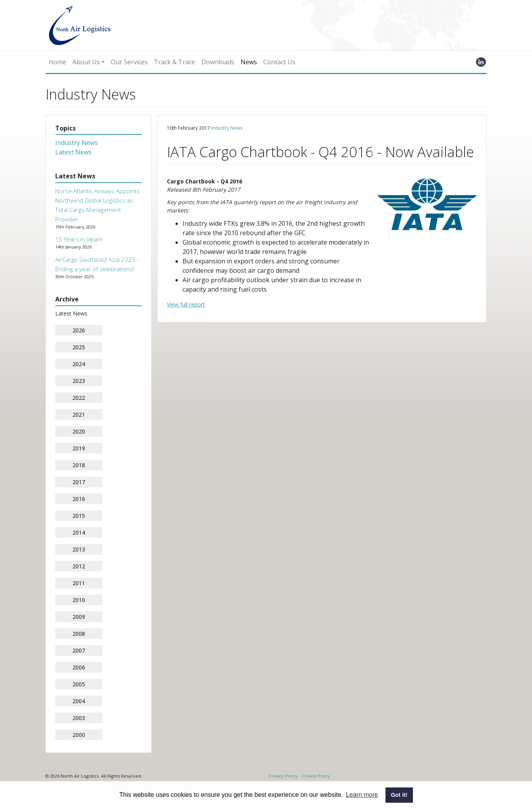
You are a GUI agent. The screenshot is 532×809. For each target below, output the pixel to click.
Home (57, 62)
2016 (79, 499)
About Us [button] (86, 62)
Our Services (129, 62)
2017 (79, 482)
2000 (79, 735)
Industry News (77, 143)
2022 (79, 398)
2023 (79, 381)
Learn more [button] (362, 795)
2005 (79, 684)
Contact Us (279, 62)
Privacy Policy (283, 776)
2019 (79, 448)
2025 (79, 347)
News (249, 62)
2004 (79, 701)
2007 (79, 650)
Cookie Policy (316, 776)
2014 (79, 532)
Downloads (218, 62)
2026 (79, 330)
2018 (79, 465)
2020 (79, 431)
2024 (79, 364)
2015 (79, 516)
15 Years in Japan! (79, 239)
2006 (79, 667)
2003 (79, 718)
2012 (79, 566)
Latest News (73, 152)
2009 (79, 617)
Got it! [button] (399, 795)
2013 (79, 549)
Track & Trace (175, 62)
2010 (79, 600)
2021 (79, 414)
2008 (79, 634)
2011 (79, 583)
